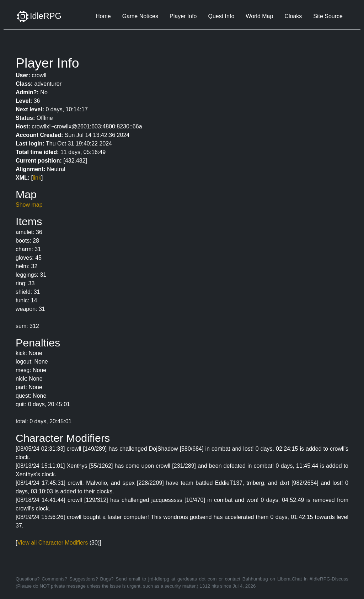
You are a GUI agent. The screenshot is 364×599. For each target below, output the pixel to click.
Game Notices (140, 16)
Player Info (183, 16)
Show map (29, 205)
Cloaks (293, 16)
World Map (259, 16)
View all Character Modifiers (52, 543)
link (37, 178)
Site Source (328, 16)
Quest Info (221, 16)
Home (103, 16)
